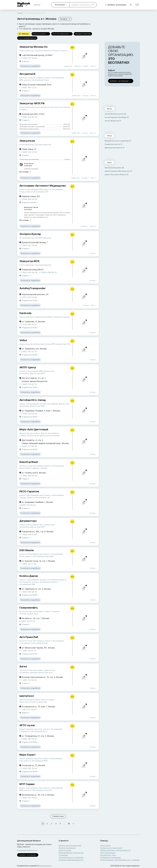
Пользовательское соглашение (71, 857)
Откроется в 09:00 (30, 355)
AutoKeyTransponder (33, 288)
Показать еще (58, 816)
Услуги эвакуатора (27, 51)
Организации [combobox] (60, 5)
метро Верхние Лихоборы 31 (117, 117)
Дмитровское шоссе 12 (115, 148)
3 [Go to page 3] (52, 824)
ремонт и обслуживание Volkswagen (40, 556)
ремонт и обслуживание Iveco (35, 731)
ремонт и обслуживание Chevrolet (38, 790)
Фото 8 (93, 96)
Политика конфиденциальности (71, 860)
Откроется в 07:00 (30, 654)
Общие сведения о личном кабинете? (115, 850)
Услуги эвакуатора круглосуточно (49, 107)
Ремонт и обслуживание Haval (31, 495)
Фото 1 (93, 178)
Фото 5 (93, 66)
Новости (78, 66)
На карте (65, 19)
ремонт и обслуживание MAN (31, 189)
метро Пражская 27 (113, 121)
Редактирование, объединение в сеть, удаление (120, 860)
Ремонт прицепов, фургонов (31, 729)
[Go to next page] (73, 824)
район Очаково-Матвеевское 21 (118, 171)
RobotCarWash (29, 462)
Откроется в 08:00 (30, 450)
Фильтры (24, 34)
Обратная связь (65, 850)
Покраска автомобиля (44, 317)
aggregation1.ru (46, 866)
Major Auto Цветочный (34, 429)
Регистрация (105, 845)
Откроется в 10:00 (30, 301)
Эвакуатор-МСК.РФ (32, 103)
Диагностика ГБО (63, 344)
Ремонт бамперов (27, 317)
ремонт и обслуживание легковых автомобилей (39, 404)
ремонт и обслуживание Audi (31, 554)
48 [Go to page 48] (69, 824)
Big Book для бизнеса (67, 848)
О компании (63, 855)
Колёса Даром (29, 576)
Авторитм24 (27, 74)
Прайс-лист (68, 66)
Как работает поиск (108, 855)
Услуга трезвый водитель (27, 38)
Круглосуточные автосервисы (32, 78)
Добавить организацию (115, 5)
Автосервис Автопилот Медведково (43, 186)
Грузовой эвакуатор (43, 51)
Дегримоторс (28, 521)
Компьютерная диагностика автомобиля (43, 435)
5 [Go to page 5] (60, 824)
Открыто (26, 61)
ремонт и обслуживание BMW (31, 371)
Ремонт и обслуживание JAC (39, 498)
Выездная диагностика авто (41, 673)
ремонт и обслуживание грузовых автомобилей (39, 580)
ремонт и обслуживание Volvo (31, 525)
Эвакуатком (27, 141)
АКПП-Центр (28, 367)
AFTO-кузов (27, 725)
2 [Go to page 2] (47, 824)
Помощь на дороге (41, 34)
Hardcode (25, 313)
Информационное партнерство (71, 853)
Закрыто (26, 713)
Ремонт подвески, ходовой (36, 468)
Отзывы (86, 66)
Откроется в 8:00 (30, 203)
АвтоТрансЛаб (29, 637)
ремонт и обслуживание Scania (36, 80)
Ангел (23, 666)
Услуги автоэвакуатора (62, 34)
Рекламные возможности (27, 850)
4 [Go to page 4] (56, 824)
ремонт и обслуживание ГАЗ (37, 192)
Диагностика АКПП (48, 344)
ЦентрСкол (27, 696)
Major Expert (27, 755)
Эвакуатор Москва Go (33, 47)
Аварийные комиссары (83, 34)
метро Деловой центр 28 (115, 114)
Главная (20, 13)
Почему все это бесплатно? (111, 848)
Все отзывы (25, 172)
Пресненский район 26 (114, 168)
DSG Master (27, 550)
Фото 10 (93, 133)
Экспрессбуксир (30, 234)
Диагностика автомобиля (30, 344)
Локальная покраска (61, 317)
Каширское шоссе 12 (113, 144)
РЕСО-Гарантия (29, 491)
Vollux (23, 340)
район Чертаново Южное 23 (117, 175)
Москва (38, 5)
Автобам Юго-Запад (33, 400)
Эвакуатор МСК (29, 261)
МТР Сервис (27, 784)
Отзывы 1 (85, 178)
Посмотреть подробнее (30, 66)
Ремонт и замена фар (39, 702)
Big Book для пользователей (70, 845)
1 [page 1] (43, 824)
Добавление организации (110, 857)
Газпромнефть (29, 608)
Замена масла (33, 614)
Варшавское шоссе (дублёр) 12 (118, 141)
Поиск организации (108, 853)
